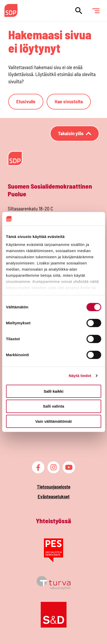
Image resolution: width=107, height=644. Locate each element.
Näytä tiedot (80, 376)
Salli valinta (54, 406)
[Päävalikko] (96, 11)
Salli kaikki (54, 391)
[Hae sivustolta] (79, 11)
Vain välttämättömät (54, 421)
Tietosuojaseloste (54, 487)
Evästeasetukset (54, 496)
